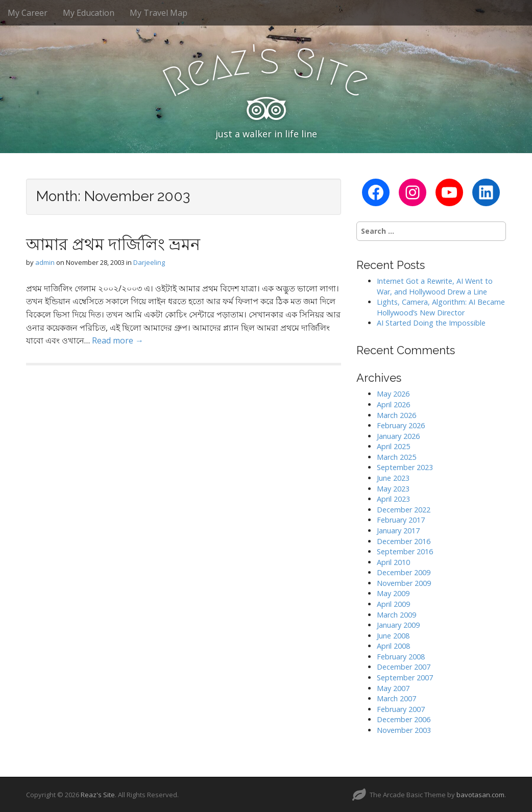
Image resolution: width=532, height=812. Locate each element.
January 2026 (398, 436)
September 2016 (405, 551)
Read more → (118, 340)
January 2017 (398, 531)
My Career (28, 13)
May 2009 (393, 593)
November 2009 (404, 583)
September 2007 (405, 678)
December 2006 (404, 719)
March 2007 (396, 698)
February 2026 (401, 425)
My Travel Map (159, 13)
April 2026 (393, 404)
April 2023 (393, 499)
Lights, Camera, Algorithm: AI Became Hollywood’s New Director (441, 307)
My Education (89, 13)
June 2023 (393, 478)
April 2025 (393, 446)
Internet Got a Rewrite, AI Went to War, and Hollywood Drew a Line (435, 286)
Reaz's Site (98, 795)
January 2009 (398, 625)
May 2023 (393, 489)
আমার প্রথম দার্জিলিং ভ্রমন (113, 244)
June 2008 (393, 636)
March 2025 (396, 457)
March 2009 (396, 615)
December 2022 (404, 510)
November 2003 (404, 730)
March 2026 (396, 415)
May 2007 (393, 688)
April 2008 (393, 646)
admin (45, 262)
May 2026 (393, 394)
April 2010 (393, 562)
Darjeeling (149, 262)
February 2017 (401, 520)
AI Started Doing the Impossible (431, 323)
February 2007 (401, 709)
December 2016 (404, 541)
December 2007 (404, 667)
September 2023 (405, 467)
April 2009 (393, 604)
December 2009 (404, 572)
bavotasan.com (480, 795)
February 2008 (401, 657)
